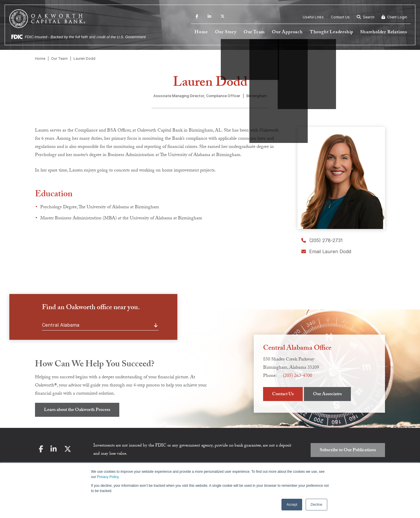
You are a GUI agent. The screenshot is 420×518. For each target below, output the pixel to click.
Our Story (226, 33)
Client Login (394, 17)
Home (201, 33)
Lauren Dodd (84, 58)
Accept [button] (292, 505)
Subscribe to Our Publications (348, 450)
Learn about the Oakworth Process (77, 410)
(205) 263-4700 (297, 376)
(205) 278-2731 (322, 240)
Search (366, 17)
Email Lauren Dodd (326, 251)
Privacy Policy (108, 477)
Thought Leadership (331, 33)
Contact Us (340, 17)
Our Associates (327, 394)
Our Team (254, 33)
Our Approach (287, 33)
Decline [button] (316, 505)
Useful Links (313, 17)
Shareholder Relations (384, 33)
